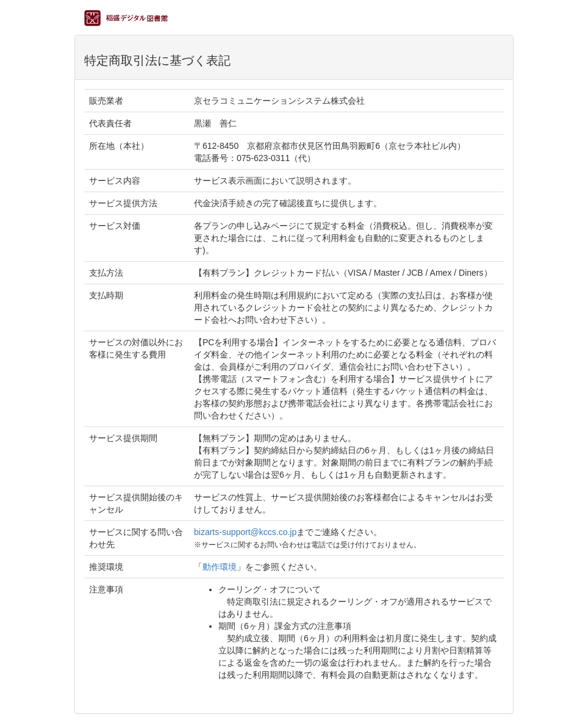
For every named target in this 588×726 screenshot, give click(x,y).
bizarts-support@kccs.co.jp (245, 532)
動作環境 (220, 567)
